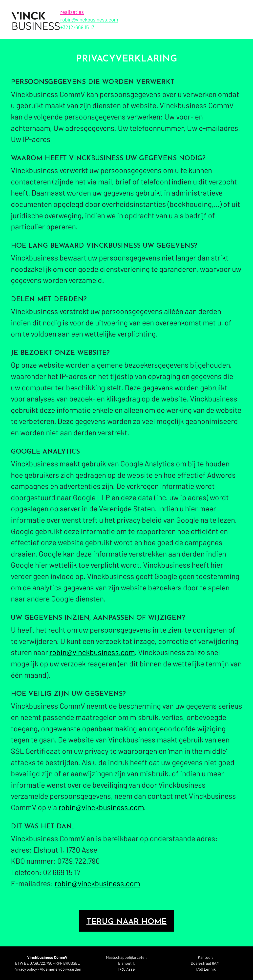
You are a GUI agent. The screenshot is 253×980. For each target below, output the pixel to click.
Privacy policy (25, 969)
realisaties (72, 12)
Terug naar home (127, 922)
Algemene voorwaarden (61, 969)
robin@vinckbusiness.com (89, 19)
